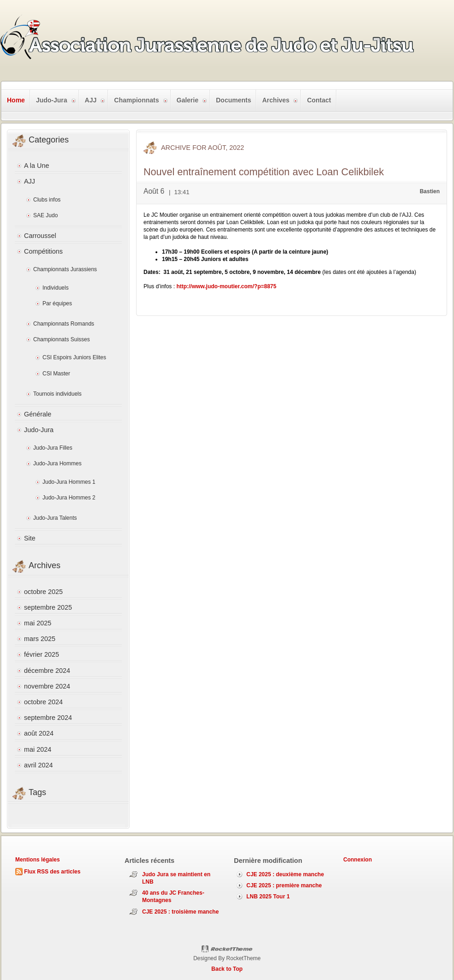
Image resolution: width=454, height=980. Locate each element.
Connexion (358, 860)
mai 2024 (38, 749)
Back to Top (227, 969)
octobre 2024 (43, 702)
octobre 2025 (43, 592)
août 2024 (39, 733)
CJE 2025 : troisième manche (180, 912)
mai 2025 (38, 623)
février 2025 (42, 654)
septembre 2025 (48, 607)
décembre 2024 (47, 671)
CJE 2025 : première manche (284, 885)
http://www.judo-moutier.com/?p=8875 (226, 286)
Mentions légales (38, 860)
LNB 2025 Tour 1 (268, 897)
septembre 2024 (48, 718)
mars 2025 (40, 639)
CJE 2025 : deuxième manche (285, 874)
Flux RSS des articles (52, 872)
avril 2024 (38, 765)
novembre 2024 (47, 686)
